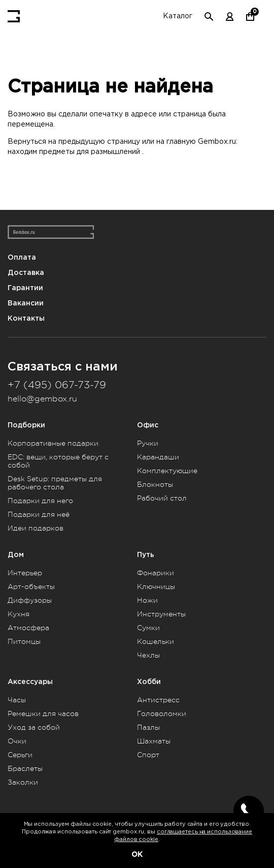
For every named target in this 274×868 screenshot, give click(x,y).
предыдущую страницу (99, 142)
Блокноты (155, 484)
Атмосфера (28, 628)
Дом (16, 555)
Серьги (20, 755)
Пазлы (148, 727)
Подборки (26, 425)
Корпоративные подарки (53, 443)
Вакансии (26, 303)
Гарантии (25, 288)
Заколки (23, 782)
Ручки (148, 443)
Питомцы (24, 641)
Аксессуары (30, 682)
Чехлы (148, 655)
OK (137, 854)
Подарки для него (40, 501)
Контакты (26, 318)
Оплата (22, 257)
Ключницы (156, 586)
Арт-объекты (31, 586)
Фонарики (156, 573)
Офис (148, 425)
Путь (146, 555)
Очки (17, 741)
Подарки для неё (39, 514)
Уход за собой (34, 727)
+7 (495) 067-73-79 (57, 385)
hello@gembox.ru (42, 399)
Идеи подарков (36, 528)
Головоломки (162, 714)
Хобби (149, 682)
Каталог (178, 16)
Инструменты (161, 614)
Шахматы (154, 741)
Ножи (147, 600)
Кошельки (156, 641)
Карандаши (158, 457)
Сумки (148, 628)
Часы (17, 700)
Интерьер (25, 573)
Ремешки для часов (43, 714)
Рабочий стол (162, 498)
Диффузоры (30, 600)
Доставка (26, 273)
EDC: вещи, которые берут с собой (58, 461)
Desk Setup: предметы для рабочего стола (55, 483)
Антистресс (158, 700)
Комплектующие (167, 471)
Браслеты (25, 768)
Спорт (148, 755)
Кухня (19, 614)
